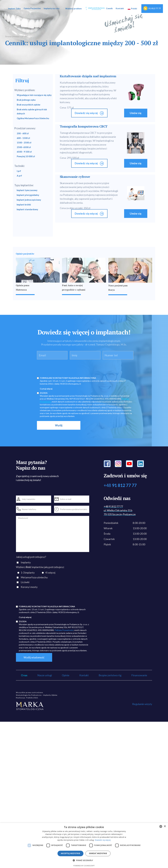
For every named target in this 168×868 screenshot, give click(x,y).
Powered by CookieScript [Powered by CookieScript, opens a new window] (84, 866)
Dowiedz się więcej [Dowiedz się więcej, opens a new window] (103, 840)
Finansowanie (139, 675)
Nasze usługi (45, 675)
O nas (24, 675)
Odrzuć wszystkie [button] (98, 853)
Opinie (66, 675)
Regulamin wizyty (142, 704)
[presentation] (59, 367)
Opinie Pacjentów (32, 8)
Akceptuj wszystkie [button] (70, 853)
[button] (14, 9)
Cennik (109, 8)
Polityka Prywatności (64, 630)
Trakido (29, 698)
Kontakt (120, 8)
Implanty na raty (52, 8)
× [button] (165, 826)
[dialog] (84, 845)
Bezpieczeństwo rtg (110, 675)
